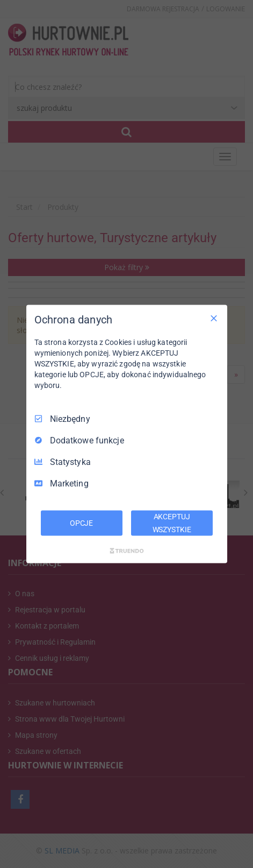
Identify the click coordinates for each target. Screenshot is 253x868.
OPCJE (81, 523)
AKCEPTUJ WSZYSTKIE (172, 523)
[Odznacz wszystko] (214, 318)
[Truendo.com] (127, 551)
